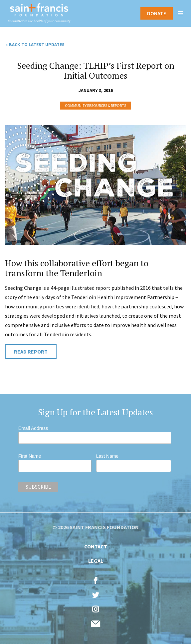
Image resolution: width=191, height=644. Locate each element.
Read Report (31, 352)
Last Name (107, 456)
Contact (96, 546)
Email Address (33, 428)
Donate (157, 13)
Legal (96, 561)
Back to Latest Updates (37, 44)
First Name (30, 456)
